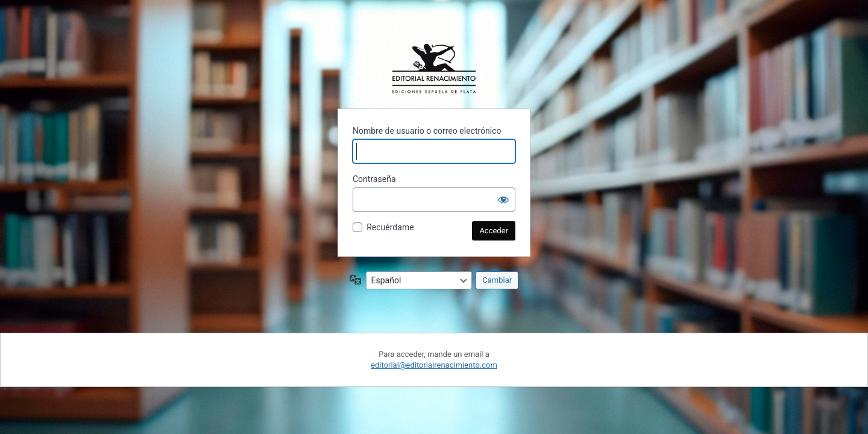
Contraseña (374, 179)
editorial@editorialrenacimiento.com (434, 365)
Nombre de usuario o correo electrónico (427, 131)
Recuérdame (390, 227)
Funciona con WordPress (434, 69)
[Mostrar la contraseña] (503, 200)
